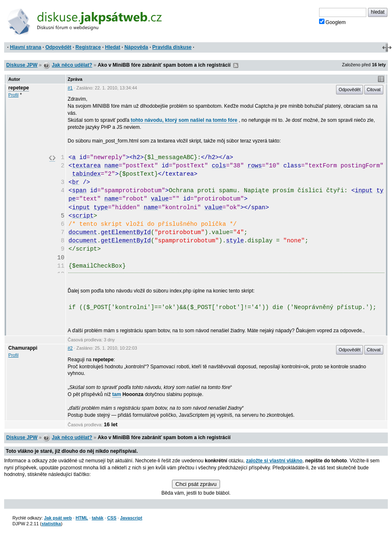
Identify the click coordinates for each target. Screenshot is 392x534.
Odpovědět (58, 47)
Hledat (113, 47)
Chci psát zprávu (196, 484)
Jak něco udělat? (72, 65)
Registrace (88, 47)
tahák (97, 518)
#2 (70, 348)
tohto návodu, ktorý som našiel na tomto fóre (184, 120)
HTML (82, 518)
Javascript (131, 518)
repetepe (19, 88)
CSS (112, 518)
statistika (51, 524)
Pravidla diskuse (172, 47)
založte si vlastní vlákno (274, 461)
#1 (70, 88)
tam (117, 394)
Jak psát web (58, 518)
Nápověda (136, 47)
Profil (13, 95)
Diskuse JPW (22, 65)
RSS (236, 65)
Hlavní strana (25, 47)
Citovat (374, 89)
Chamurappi (23, 348)
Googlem (333, 22)
